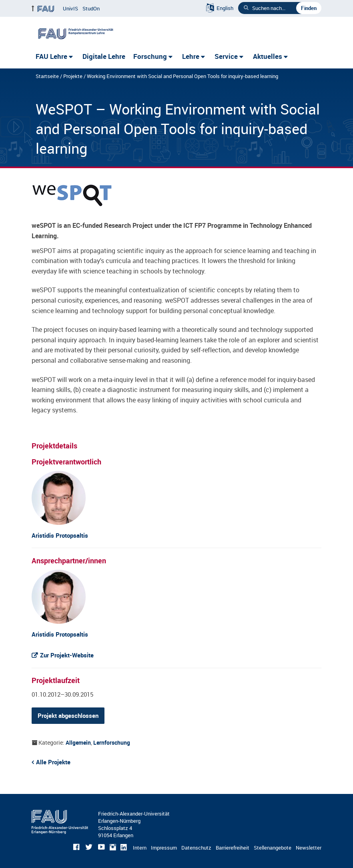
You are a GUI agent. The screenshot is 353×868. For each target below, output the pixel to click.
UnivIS (70, 8)
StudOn (91, 8)
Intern (140, 848)
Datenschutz (196, 848)
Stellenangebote (273, 848)
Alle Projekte (53, 762)
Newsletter (309, 848)
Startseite (47, 76)
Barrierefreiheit (233, 848)
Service (226, 56)
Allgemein (78, 742)
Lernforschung (112, 742)
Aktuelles (268, 56)
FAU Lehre (51, 56)
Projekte (73, 76)
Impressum (164, 848)
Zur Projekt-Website (67, 655)
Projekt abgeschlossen (68, 715)
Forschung (150, 56)
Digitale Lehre (104, 56)
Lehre (191, 56)
